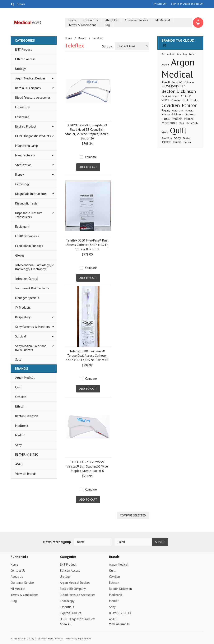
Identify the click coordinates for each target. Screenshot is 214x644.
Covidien (21, 397)
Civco (176, 96)
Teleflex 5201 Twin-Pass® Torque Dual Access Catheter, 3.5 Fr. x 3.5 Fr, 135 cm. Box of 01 (87, 356)
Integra (189, 111)
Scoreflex (167, 138)
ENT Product (24, 49)
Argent (165, 65)
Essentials (22, 117)
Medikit (20, 435)
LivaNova (190, 114)
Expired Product (26, 126)
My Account (160, 4)
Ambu (192, 54)
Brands (82, 38)
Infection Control (27, 279)
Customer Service (137, 20)
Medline (189, 119)
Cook (185, 100)
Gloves (20, 255)
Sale (18, 360)
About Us (111, 20)
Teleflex (166, 142)
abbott (171, 54)
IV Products (23, 307)
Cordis (194, 100)
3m (163, 54)
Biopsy (20, 174)
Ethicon (20, 406)
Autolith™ (177, 82)
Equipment (22, 227)
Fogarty (166, 110)
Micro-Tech (192, 123)
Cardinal (166, 96)
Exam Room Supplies (29, 246)
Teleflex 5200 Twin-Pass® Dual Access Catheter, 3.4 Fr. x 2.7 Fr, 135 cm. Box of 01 (87, 245)
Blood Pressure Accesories (33, 98)
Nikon (165, 132)
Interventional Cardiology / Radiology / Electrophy (33, 267)
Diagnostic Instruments (31, 194)
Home (72, 20)
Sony (18, 445)
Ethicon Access (25, 59)
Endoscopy (22, 107)
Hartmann (178, 111)
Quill (18, 387)
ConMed (176, 100)
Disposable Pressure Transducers (29, 215)
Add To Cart (88, 167)
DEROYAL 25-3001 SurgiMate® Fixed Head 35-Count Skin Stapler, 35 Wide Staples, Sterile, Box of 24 (87, 132)
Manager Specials (27, 298)
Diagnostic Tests (26, 203)
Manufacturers (25, 155)
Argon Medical (25, 378)
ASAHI (19, 464)
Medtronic (22, 426)
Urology (20, 69)
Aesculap (182, 54)
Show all (66, 624)
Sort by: (107, 46)
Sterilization (23, 165)
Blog (107, 25)
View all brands (26, 474)
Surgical (21, 336)
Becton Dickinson (27, 416)
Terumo (177, 142)
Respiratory (23, 317)
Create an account (193, 4)
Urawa (187, 142)
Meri (181, 123)
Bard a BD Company (28, 88)
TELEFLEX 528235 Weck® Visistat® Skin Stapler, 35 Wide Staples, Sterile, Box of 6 (87, 466)
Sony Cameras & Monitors (32, 327)
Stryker (187, 138)
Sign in (175, 4)
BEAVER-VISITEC (27, 454)
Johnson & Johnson (172, 114)
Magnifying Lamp (27, 146)
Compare (91, 157)
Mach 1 (166, 119)
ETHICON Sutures (27, 236)
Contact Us (91, 20)
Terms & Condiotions (82, 25)
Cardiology (22, 184)
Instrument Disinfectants (32, 288)
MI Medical (163, 20)
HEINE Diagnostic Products (33, 136)
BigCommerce (84, 639)
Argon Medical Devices (30, 78)
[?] (165, 45)
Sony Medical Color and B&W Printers (31, 348)
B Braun (189, 82)
